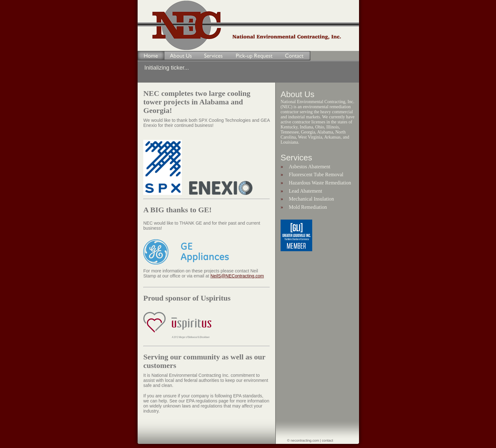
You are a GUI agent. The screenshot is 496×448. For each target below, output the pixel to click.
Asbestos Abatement (310, 167)
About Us (181, 56)
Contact (295, 56)
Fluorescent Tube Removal (316, 174)
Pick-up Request (254, 56)
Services (213, 56)
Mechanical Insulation (311, 199)
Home (148, 56)
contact (328, 440)
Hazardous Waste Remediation (320, 183)
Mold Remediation (308, 207)
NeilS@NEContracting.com (237, 276)
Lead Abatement (305, 191)
